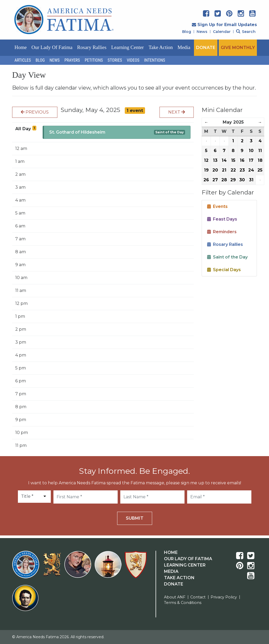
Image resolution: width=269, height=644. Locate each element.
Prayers (72, 60)
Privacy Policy (224, 597)
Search (246, 32)
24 (251, 170)
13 (215, 160)
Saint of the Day (170, 132)
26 (206, 180)
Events (217, 206)
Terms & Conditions (183, 603)
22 (233, 170)
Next (177, 112)
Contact (198, 597)
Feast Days (222, 219)
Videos (133, 60)
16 (242, 160)
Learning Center (127, 47)
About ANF (175, 597)
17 (251, 160)
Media (184, 47)
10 (251, 151)
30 (242, 180)
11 (260, 151)
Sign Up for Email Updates (224, 25)
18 (260, 160)
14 (224, 160)
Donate (174, 584)
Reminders (222, 232)
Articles (23, 60)
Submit (135, 518)
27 (215, 180)
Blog (187, 32)
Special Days (224, 270)
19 (206, 170)
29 (233, 180)
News (202, 32)
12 (206, 160)
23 (242, 170)
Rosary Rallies (92, 47)
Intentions (155, 60)
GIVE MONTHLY (238, 48)
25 (260, 170)
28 (224, 180)
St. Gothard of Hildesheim (77, 132)
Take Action (161, 47)
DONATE (206, 48)
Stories (115, 60)
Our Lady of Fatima (52, 47)
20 (215, 170)
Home (21, 47)
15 (233, 160)
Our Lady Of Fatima (188, 559)
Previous (35, 112)
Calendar (222, 32)
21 (224, 170)
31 (251, 180)
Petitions (94, 60)
